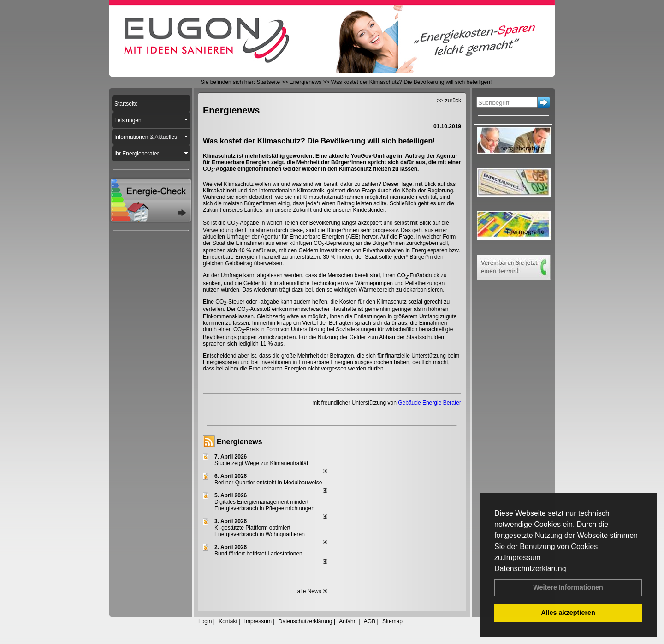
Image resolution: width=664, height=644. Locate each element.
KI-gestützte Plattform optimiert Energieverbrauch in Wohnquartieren (260, 531)
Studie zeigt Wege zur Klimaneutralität (261, 463)
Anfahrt (348, 621)
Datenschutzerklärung (530, 569)
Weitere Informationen (568, 587)
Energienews (240, 442)
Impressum (522, 558)
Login (205, 621)
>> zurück (449, 101)
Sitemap (392, 621)
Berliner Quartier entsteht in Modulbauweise (268, 483)
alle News (312, 591)
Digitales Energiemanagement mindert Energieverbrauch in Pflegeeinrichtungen (264, 505)
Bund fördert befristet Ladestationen (258, 554)
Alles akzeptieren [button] (568, 613)
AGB (370, 621)
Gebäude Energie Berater (430, 403)
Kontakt (228, 621)
